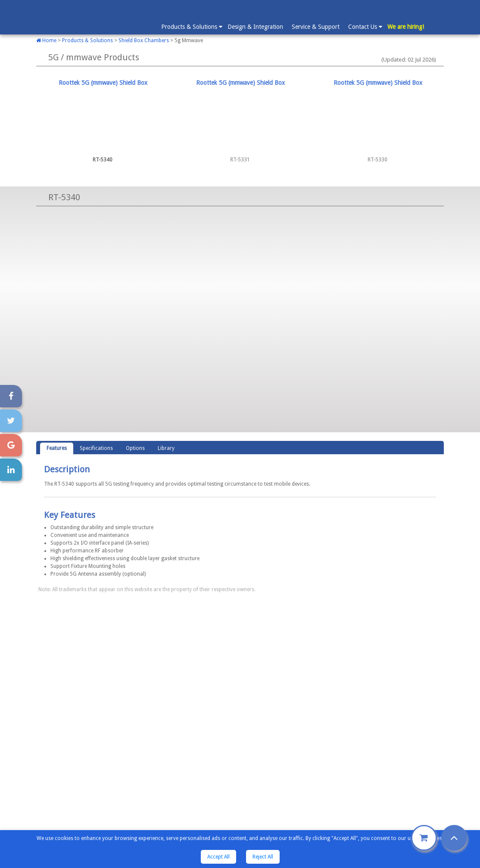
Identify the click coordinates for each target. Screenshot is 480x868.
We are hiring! (406, 27)
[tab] (103, 121)
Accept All (218, 857)
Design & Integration (255, 27)
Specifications (96, 448)
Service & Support (316, 27)
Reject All (263, 857)
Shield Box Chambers (144, 40)
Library (166, 448)
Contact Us (365, 26)
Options (135, 448)
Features (57, 448)
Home (46, 40)
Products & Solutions (191, 26)
